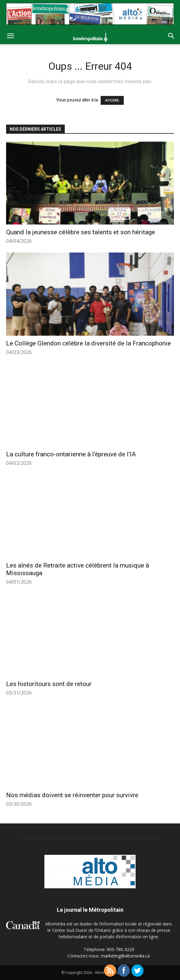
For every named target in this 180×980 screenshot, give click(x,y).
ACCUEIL (112, 100)
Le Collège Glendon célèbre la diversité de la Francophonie (88, 343)
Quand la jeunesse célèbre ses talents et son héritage (81, 232)
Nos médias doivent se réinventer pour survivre (72, 795)
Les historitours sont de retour (49, 684)
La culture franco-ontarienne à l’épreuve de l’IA (71, 454)
